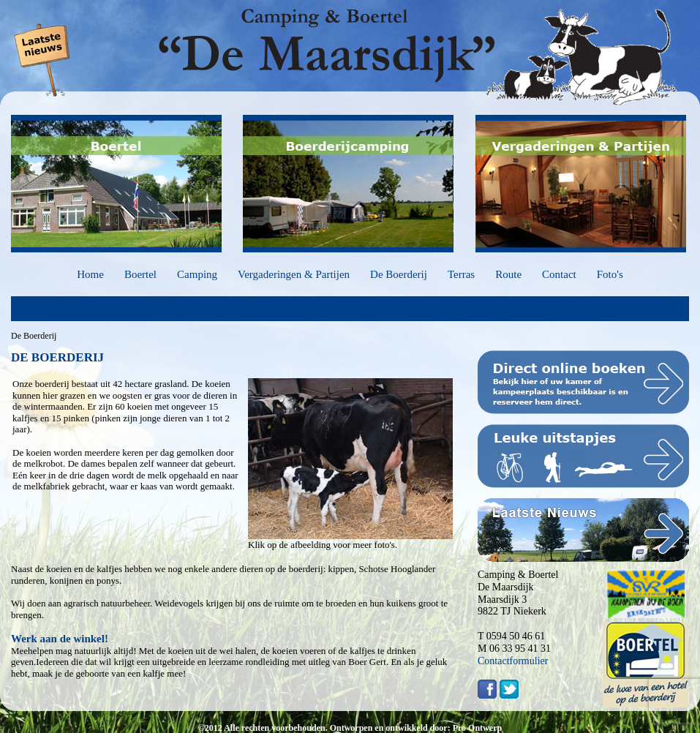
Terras (461, 274)
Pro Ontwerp (477, 728)
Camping (197, 274)
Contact (559, 274)
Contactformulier (513, 661)
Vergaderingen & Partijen (294, 274)
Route (508, 274)
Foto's (610, 274)
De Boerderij (399, 274)
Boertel (140, 274)
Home (90, 274)
